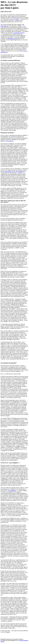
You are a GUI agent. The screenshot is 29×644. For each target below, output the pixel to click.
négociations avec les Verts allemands (14, 172)
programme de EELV (19, 33)
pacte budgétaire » (12, 490)
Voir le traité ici (9, 141)
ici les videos (16, 19)
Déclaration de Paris (13, 38)
